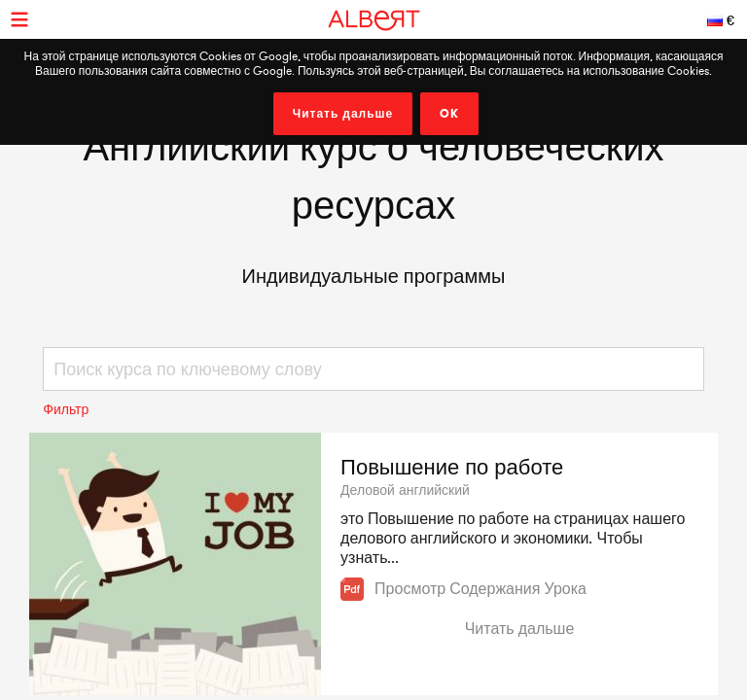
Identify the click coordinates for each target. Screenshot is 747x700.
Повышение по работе (452, 467)
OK (449, 114)
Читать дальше (343, 114)
